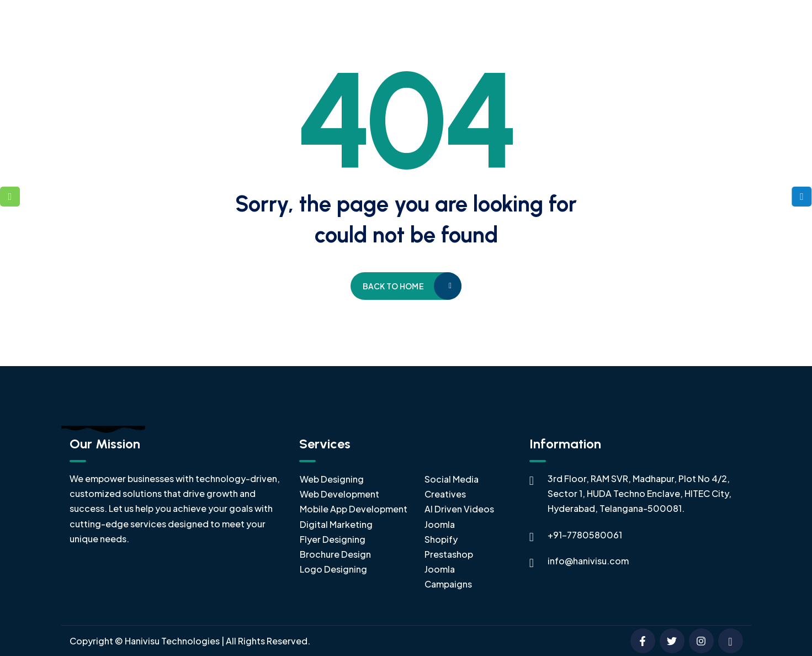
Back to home (393, 286)
